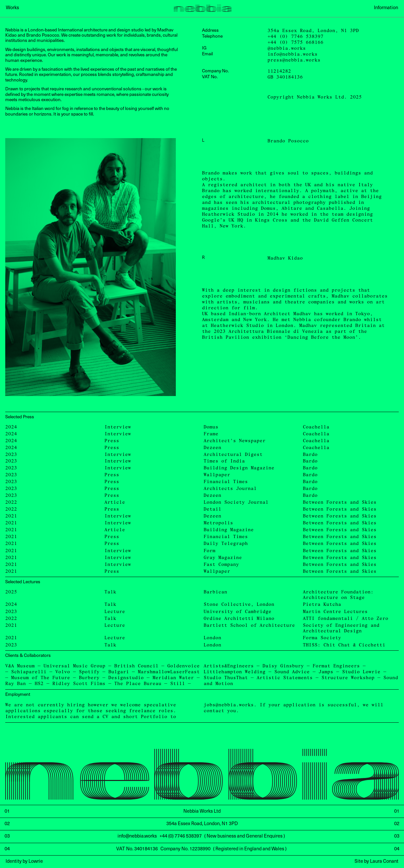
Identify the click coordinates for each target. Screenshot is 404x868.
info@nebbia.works (293, 54)
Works (12, 8)
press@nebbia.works (294, 60)
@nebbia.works (287, 48)
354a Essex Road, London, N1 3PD (313, 31)
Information (386, 8)
